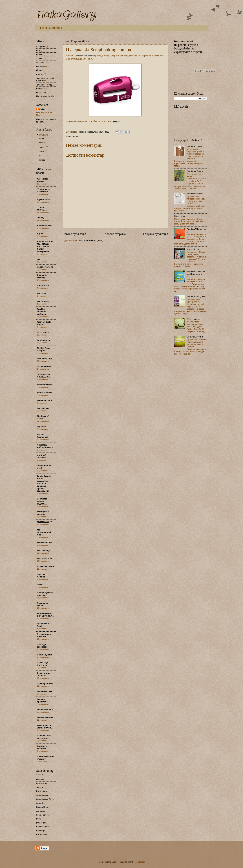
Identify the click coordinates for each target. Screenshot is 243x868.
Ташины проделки (42, 700)
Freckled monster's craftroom (42, 312)
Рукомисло (41, 823)
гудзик (39, 54)
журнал (40, 58)
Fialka (42, 109)
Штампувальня (43, 835)
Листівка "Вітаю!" (195, 194)
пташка (40, 74)
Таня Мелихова (45, 691)
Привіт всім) (180, 216)
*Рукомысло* (43, 200)
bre (39, 259)
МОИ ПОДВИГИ (45, 522)
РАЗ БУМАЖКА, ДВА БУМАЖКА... (45, 615)
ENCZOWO (42, 293)
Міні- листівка (193, 319)
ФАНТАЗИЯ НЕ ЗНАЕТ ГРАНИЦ (45, 727)
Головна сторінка (51, 28)
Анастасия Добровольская (45, 446)
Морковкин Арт (45, 543)
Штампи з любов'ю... (42, 747)
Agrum (40, 234)
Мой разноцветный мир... (44, 532)
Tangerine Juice (45, 400)
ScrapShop (41, 803)
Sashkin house (44, 366)
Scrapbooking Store (45, 799)
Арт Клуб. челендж (42, 456)
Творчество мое (45, 717)
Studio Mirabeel (44, 393)
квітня (42, 151)
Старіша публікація (156, 234)
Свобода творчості (42, 646)
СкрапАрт (41, 831)
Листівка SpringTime (196, 296)
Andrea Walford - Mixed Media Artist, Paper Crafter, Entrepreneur (45, 246)
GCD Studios (43, 332)
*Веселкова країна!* (43, 180)
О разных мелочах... (42, 576)
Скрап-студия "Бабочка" (44, 674)
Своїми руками (44, 655)
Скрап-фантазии (45, 683)
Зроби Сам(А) (43, 815)
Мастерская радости (43, 513)
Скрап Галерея (43, 827)
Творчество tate (45, 710)
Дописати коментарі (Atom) (90, 240)
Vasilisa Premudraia (43, 436)
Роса (39, 819)
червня (42, 143)
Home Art (40, 779)
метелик (40, 66)
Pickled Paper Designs (44, 349)
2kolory (41, 218)
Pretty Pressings (45, 359)
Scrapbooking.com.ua (85, 56)
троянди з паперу (44, 84)
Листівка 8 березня (196, 171)
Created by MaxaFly (42, 276)
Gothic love (41, 92)
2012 (42, 135)
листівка (40, 62)
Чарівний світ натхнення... (44, 737)
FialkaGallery (66, 15)
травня (42, 147)
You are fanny (193, 249)
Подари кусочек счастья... (45, 594)
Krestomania (42, 791)
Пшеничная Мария (43, 604)
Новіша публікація (74, 234)
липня (42, 138)
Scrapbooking (42, 795)
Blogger (141, 862)
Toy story (41, 427)
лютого (42, 160)
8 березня (41, 47)
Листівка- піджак (194, 146)
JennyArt (40, 787)
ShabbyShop (42, 807)
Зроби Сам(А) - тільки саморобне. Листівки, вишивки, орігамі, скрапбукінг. (44, 483)
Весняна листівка (195, 337)
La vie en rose (44, 340)
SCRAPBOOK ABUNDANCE (44, 376)
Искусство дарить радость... (42, 501)
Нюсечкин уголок (46, 566)
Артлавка (41, 811)
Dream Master (44, 285)
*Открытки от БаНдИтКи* (44, 190)
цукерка (116, 121)
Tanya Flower (43, 408)
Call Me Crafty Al (45, 267)
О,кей (40, 585)
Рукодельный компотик (44, 635)
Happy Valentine (44, 96)
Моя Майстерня (45, 558)
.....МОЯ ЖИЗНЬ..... (42, 209)
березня (43, 156)
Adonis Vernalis (45, 226)
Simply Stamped (45, 385)
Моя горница (43, 551)
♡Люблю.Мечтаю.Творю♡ (45, 758)
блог (38, 50)
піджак (39, 70)
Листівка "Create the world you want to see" (196, 274)
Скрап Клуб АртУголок (43, 664)
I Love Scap (42, 783)
